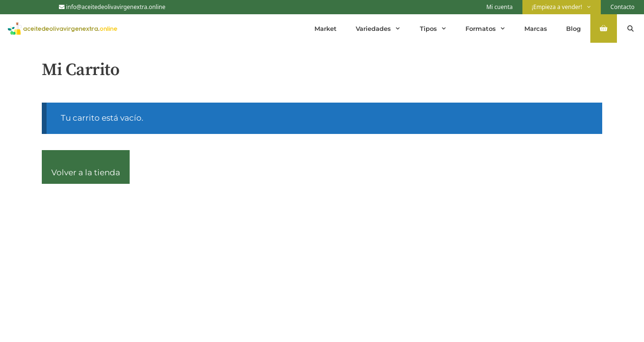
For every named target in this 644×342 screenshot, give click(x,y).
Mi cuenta (500, 7)
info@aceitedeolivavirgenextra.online (112, 7)
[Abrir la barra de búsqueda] (630, 28)
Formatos (490, 28)
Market (326, 28)
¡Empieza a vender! (567, 7)
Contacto (622, 7)
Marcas (536, 28)
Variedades (383, 28)
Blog (573, 28)
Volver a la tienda (86, 172)
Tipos (438, 28)
